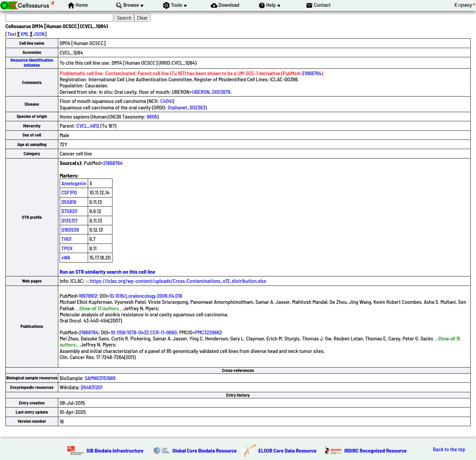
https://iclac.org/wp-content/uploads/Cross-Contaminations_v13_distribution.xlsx (178, 281)
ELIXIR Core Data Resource (288, 450)
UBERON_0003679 (211, 92)
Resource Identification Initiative (32, 62)
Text (12, 34)
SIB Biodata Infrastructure (115, 450)
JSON (39, 34)
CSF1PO (69, 192)
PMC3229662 (209, 332)
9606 (152, 116)
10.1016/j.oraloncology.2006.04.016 (146, 296)
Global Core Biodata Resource (205, 450)
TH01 (66, 239)
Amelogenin (74, 183)
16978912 (88, 296)
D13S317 (69, 220)
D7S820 (69, 211)
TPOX (67, 248)
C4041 (167, 101)
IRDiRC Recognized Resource (375, 450)
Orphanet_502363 (187, 107)
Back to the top (449, 449)
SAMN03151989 (100, 378)
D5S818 (69, 202)
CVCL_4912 (88, 126)
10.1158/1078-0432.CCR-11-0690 (144, 332)
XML (25, 34)
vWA (66, 257)
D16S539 (70, 229)
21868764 (312, 73)
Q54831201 (91, 387)
